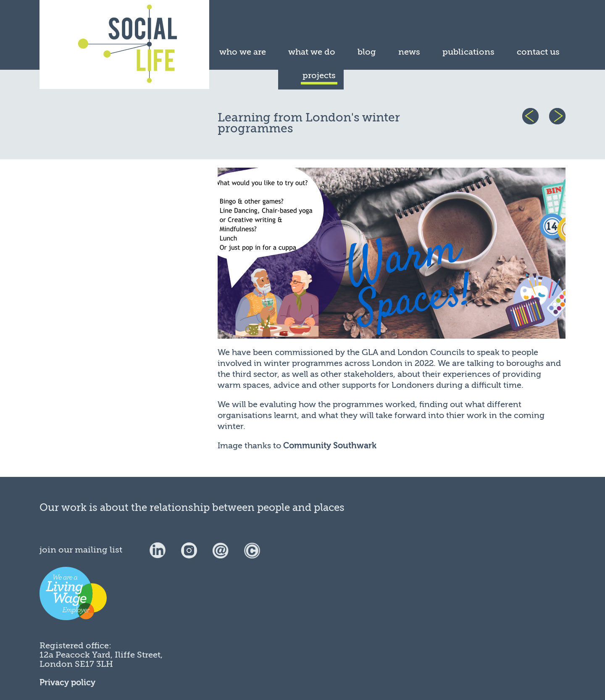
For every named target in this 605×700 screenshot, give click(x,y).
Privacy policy (67, 683)
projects (319, 75)
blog (367, 52)
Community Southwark (330, 446)
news (409, 52)
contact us (538, 52)
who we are (243, 52)
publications (468, 52)
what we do (312, 52)
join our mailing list (81, 550)
